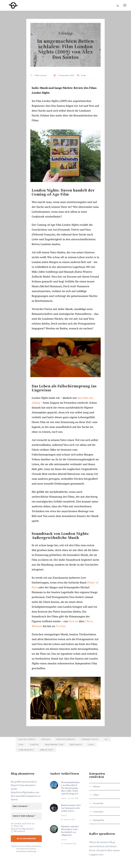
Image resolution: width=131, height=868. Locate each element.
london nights (26, 750)
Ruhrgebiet (99, 820)
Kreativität (98, 804)
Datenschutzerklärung (26, 852)
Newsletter (18, 831)
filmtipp (34, 745)
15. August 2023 (68, 820)
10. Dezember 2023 (69, 844)
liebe (91, 745)
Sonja (64, 799)
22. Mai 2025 (74, 799)
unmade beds (47, 750)
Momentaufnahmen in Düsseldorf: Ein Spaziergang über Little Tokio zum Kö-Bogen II (70, 788)
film (21, 745)
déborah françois (66, 740)
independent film (54, 745)
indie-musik (76, 745)
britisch (46, 740)
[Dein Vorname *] (26, 807)
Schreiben (98, 812)
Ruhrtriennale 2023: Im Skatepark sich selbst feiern (71, 808)
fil (106, 740)
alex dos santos (27, 740)
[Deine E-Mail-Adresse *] (26, 816)
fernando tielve (90, 740)
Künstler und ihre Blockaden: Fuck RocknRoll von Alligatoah (70, 831)
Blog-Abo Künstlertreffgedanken (22, 828)
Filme (96, 795)
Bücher (97, 787)
